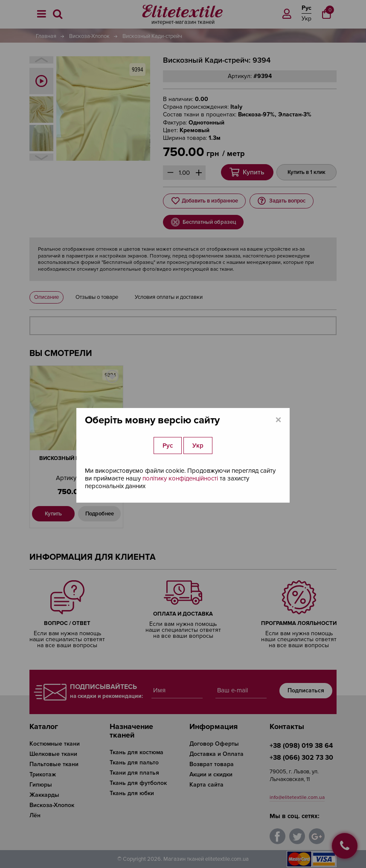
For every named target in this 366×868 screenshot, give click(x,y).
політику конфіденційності (180, 478)
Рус (168, 446)
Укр (198, 446)
